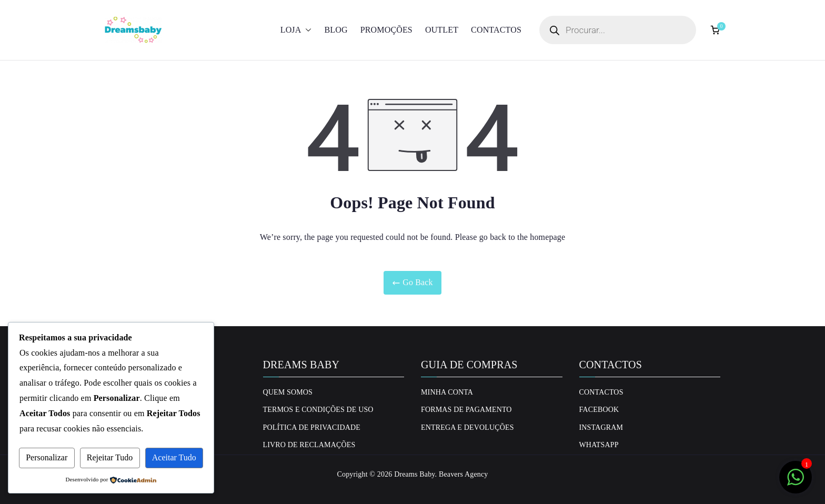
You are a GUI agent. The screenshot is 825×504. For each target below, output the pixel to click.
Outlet (442, 30)
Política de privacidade (312, 427)
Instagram (601, 427)
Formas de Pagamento (466, 410)
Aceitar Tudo (174, 457)
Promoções (386, 30)
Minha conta (447, 392)
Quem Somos (288, 392)
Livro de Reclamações (309, 445)
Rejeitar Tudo (110, 457)
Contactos (496, 30)
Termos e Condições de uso (318, 410)
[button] (306, 30)
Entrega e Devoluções (467, 427)
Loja (296, 30)
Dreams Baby (414, 474)
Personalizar (47, 457)
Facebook (599, 410)
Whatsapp (599, 445)
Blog (336, 30)
